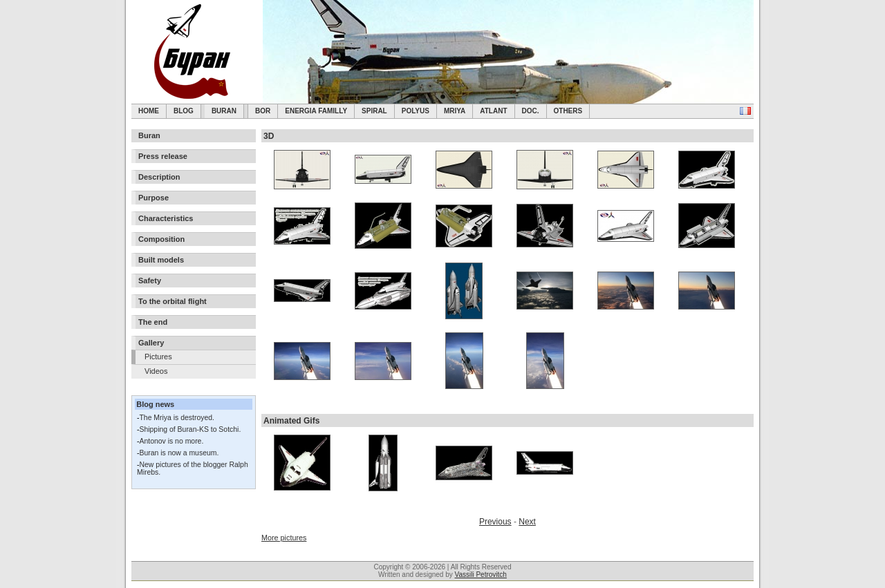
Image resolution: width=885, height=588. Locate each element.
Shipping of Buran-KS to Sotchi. (190, 429)
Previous (495, 522)
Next (527, 522)
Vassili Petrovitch (481, 575)
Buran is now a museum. (179, 453)
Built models (161, 260)
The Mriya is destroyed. (176, 418)
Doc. (531, 111)
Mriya (455, 111)
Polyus (416, 111)
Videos (156, 371)
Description (159, 177)
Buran (224, 111)
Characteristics (166, 218)
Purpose (153, 198)
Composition (161, 239)
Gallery (151, 343)
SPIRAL (374, 111)
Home (149, 111)
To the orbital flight (173, 301)
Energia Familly (316, 111)
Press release (163, 156)
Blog (184, 111)
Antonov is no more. (171, 441)
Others (568, 111)
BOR (263, 111)
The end (153, 322)
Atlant (493, 111)
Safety (150, 281)
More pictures (284, 538)
